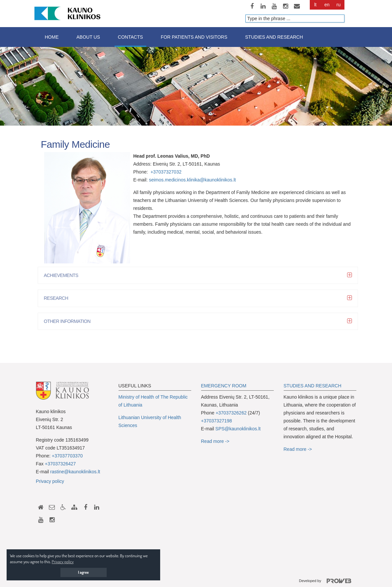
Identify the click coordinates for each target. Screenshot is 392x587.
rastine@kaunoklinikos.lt (75, 472)
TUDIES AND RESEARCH (314, 386)
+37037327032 (166, 172)
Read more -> (215, 441)
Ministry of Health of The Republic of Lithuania (153, 401)
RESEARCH (58, 298)
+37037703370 (67, 456)
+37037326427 (60, 464)
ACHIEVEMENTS (63, 275)
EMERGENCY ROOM (224, 386)
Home (52, 37)
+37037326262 (231, 413)
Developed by (327, 581)
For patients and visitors (194, 37)
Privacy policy (50, 481)
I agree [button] (83, 572)
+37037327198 (217, 421)
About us (88, 37)
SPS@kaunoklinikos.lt (238, 429)
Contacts (130, 37)
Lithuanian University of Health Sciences (150, 421)
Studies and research (274, 37)
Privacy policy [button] (63, 562)
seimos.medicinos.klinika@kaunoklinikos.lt (192, 180)
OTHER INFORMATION (69, 321)
